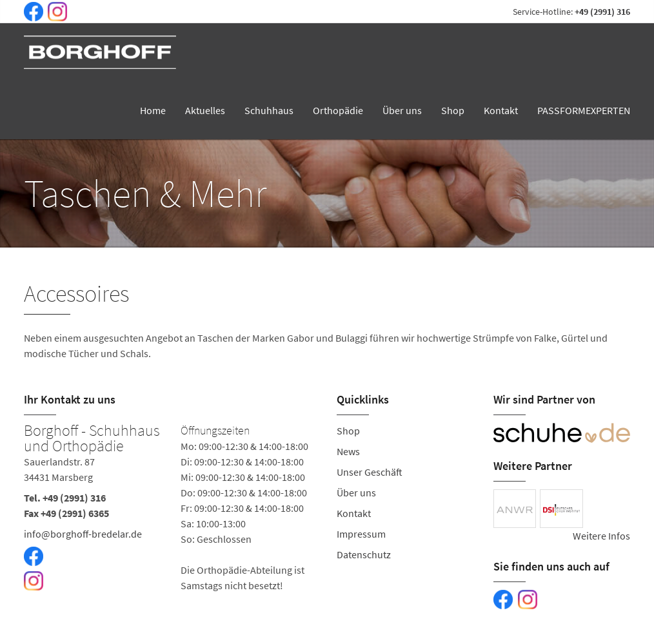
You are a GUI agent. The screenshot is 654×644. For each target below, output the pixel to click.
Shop (453, 110)
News (348, 451)
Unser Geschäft (370, 472)
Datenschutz (364, 554)
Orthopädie (338, 110)
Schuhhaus (269, 110)
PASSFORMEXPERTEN (584, 110)
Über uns (402, 110)
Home (153, 110)
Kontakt (501, 110)
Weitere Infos (601, 536)
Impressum (361, 534)
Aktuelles (205, 110)
